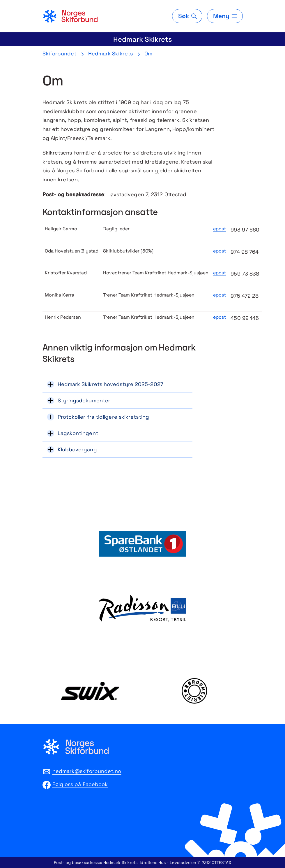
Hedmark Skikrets (143, 39)
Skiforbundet (60, 54)
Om (148, 54)
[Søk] (187, 16)
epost (219, 229)
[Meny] (225, 16)
